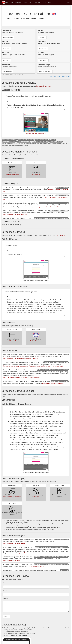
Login (68, 2)
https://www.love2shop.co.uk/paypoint (53, 383)
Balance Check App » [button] (45, 71)
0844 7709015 (36, 497)
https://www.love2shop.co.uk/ (12, 561)
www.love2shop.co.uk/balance (12, 497)
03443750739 (36, 174)
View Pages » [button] (43, 49)
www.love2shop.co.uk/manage (12, 341)
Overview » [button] (42, 38)
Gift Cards (18, 2)
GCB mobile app (60, 235)
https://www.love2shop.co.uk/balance (14, 543)
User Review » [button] (7, 71)
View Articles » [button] (43, 60)
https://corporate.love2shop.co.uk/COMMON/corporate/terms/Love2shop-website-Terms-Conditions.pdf (33, 366)
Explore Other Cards (36, 341)
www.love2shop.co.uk (12, 174)
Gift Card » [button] (6, 60)
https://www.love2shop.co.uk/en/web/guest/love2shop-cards (21, 358)
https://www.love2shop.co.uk (45, 86)
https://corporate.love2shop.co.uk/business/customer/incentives (22, 377)
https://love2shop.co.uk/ (38, 566)
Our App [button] (38, 2)
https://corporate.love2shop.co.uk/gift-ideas (50, 207)
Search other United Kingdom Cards (59, 77)
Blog (44, 2)
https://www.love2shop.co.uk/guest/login (15, 214)
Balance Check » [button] (8, 38)
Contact (51, 2)
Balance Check (28, 2)
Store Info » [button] (7, 49)
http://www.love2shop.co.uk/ (26, 553)
